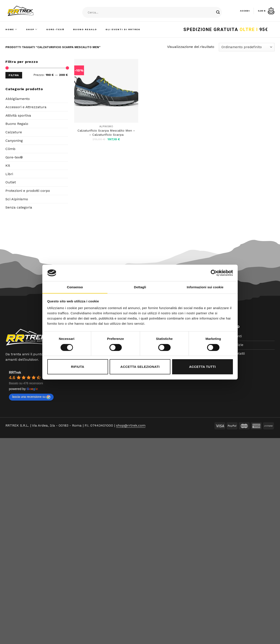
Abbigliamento (18, 99)
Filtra (14, 75)
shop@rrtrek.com (131, 425)
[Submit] (218, 13)
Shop (32, 29)
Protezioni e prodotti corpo (28, 191)
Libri (9, 174)
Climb (10, 149)
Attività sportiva (18, 115)
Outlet (11, 182)
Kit (8, 165)
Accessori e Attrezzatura (26, 107)
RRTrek (15, 373)
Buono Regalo (85, 29)
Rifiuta (78, 367)
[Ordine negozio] (247, 47)
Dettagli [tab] (140, 287)
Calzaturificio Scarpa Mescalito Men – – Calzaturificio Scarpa (106, 133)
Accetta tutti (202, 367)
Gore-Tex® (55, 29)
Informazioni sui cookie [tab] (205, 287)
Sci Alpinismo (17, 199)
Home (11, 29)
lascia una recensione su (31, 397)
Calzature (14, 132)
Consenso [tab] (75, 287)
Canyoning (14, 141)
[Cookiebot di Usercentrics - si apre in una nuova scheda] (214, 273)
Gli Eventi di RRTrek (123, 29)
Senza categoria (19, 207)
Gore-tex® (14, 157)
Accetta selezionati (140, 367)
